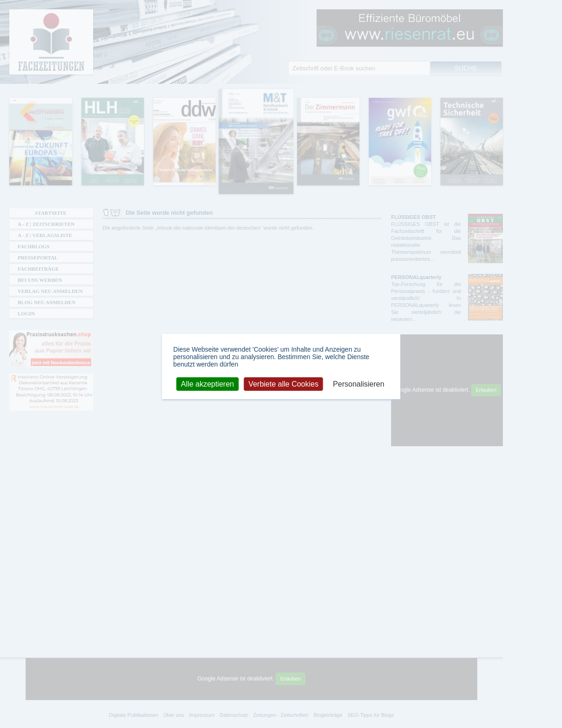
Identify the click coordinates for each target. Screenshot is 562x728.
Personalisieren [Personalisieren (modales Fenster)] (359, 384)
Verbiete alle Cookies (284, 384)
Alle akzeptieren (208, 384)
